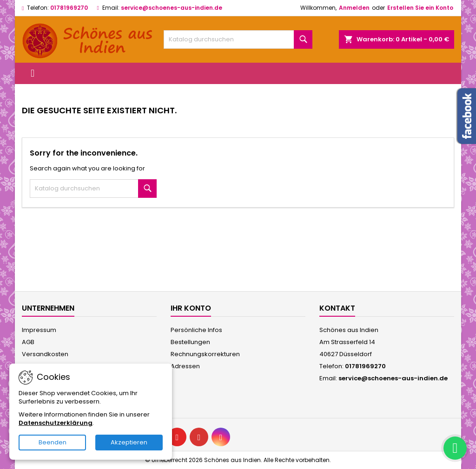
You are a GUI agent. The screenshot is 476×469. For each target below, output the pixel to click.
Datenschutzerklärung (56, 423)
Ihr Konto (191, 308)
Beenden (53, 442)
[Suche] (238, 39)
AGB (28, 342)
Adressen (185, 366)
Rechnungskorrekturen (205, 354)
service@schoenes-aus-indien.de (172, 8)
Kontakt (337, 308)
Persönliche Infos (196, 330)
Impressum (39, 330)
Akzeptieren (129, 442)
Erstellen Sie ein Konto (420, 8)
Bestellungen (190, 342)
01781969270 (69, 8)
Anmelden (354, 8)
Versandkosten (45, 354)
